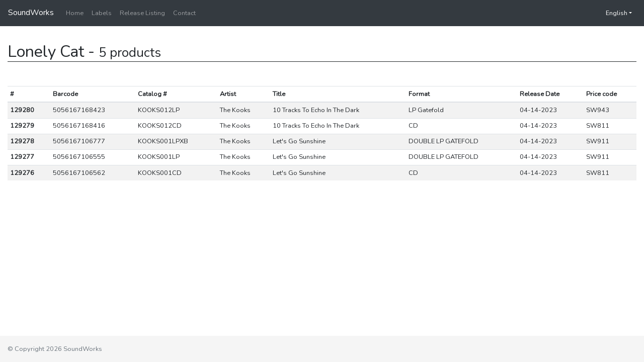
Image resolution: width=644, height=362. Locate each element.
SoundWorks (31, 13)
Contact (184, 13)
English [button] (612, 13)
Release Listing (142, 13)
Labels (102, 13)
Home (75, 13)
